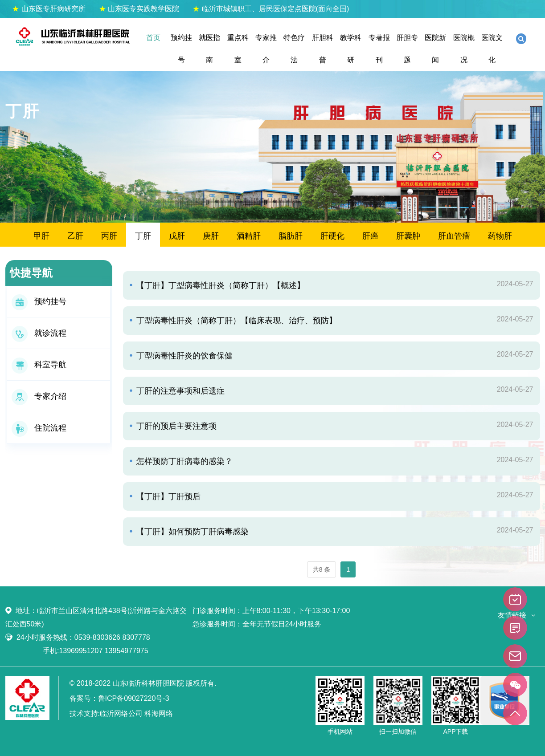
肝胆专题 (407, 49)
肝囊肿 (408, 236)
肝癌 (370, 236)
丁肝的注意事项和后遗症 (179, 391)
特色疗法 (294, 49)
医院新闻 (435, 49)
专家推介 (266, 49)
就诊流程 (39, 333)
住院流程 (39, 428)
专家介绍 (39, 396)
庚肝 (211, 236)
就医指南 (209, 49)
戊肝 (177, 236)
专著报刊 (379, 49)
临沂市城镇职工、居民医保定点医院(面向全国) (271, 9)
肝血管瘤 (454, 236)
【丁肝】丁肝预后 (167, 496)
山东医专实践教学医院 (139, 9)
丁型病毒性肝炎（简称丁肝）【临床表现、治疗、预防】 (236, 321)
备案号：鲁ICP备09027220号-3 (119, 698)
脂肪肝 (291, 236)
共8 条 (322, 569)
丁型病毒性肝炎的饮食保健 (183, 356)
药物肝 (500, 236)
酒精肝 (249, 236)
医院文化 (492, 49)
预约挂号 (181, 49)
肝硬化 (332, 236)
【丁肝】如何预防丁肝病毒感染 (191, 532)
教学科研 (351, 49)
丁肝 (143, 236)
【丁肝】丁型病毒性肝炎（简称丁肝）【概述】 (219, 285)
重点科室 (238, 49)
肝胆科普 (323, 49)
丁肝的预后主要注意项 (175, 426)
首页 (153, 38)
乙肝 (75, 236)
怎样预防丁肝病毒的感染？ (183, 461)
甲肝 (41, 236)
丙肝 (109, 236)
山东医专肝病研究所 (49, 9)
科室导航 (39, 365)
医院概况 (464, 49)
